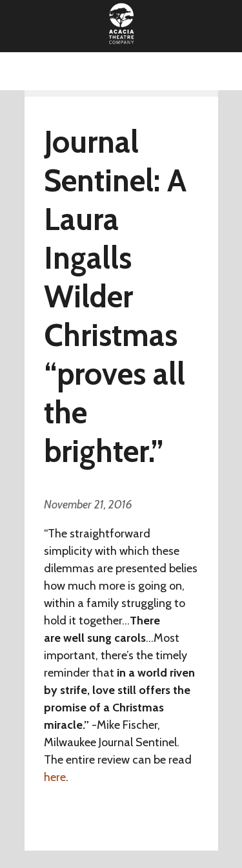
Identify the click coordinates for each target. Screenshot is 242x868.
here (55, 777)
